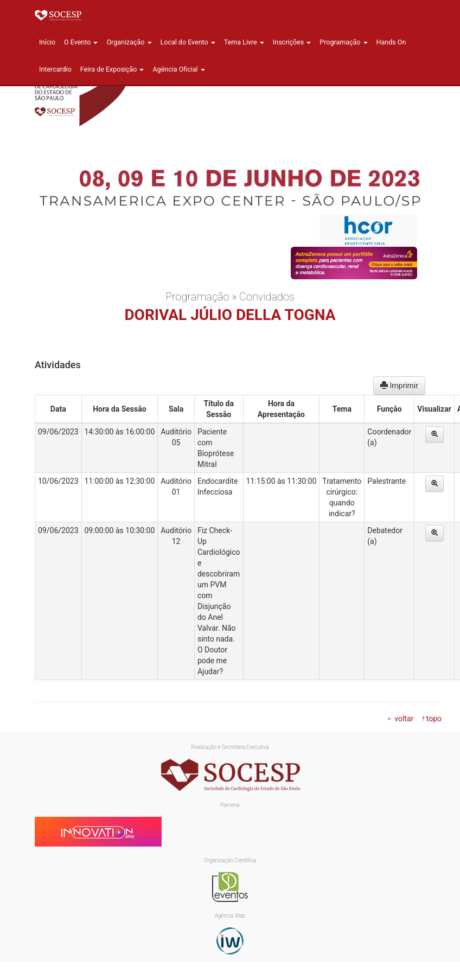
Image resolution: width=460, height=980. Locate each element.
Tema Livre (244, 42)
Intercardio (55, 69)
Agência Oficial (178, 69)
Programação (343, 42)
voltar (404, 719)
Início (47, 42)
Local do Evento (188, 42)
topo (434, 719)
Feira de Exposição (112, 69)
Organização (129, 42)
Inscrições (292, 42)
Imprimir (399, 386)
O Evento (81, 42)
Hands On (391, 42)
